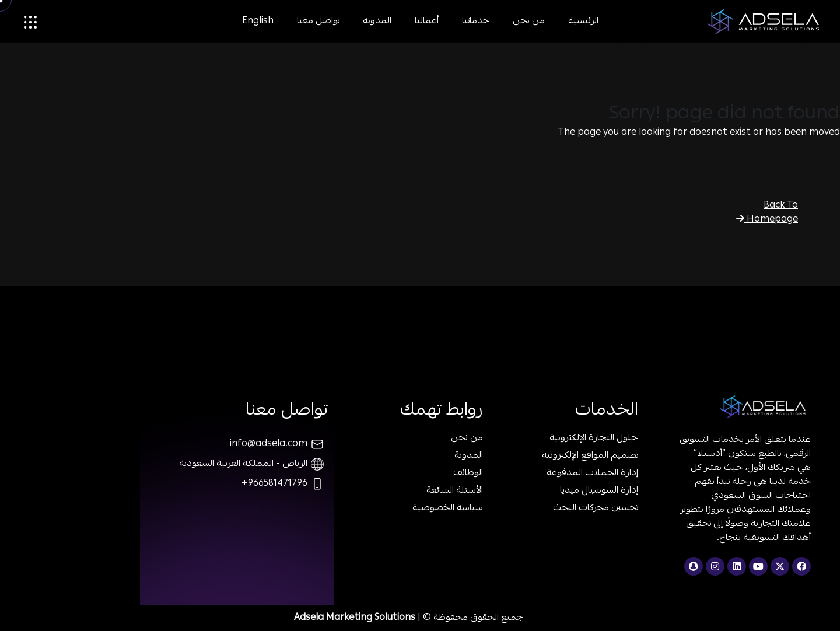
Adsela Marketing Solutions (355, 618)
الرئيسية (583, 22)
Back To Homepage (767, 213)
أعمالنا (427, 22)
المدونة (377, 22)
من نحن (529, 22)
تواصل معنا (318, 22)
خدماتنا (476, 22)
